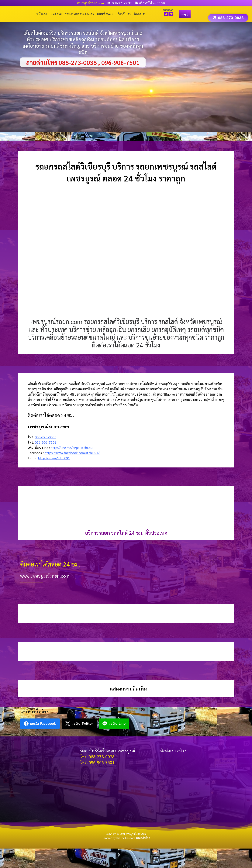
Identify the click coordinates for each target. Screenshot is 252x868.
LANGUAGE (167, 10)
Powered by (119, 838)
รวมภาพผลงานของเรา (79, 14)
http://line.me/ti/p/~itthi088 (72, 448)
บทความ (56, 14)
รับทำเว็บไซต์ (143, 838)
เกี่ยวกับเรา (124, 14)
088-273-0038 (46, 437)
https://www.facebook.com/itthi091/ (72, 453)
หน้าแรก (42, 14)
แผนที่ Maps (105, 14)
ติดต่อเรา (140, 14)
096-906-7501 (46, 442)
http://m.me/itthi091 (54, 458)
